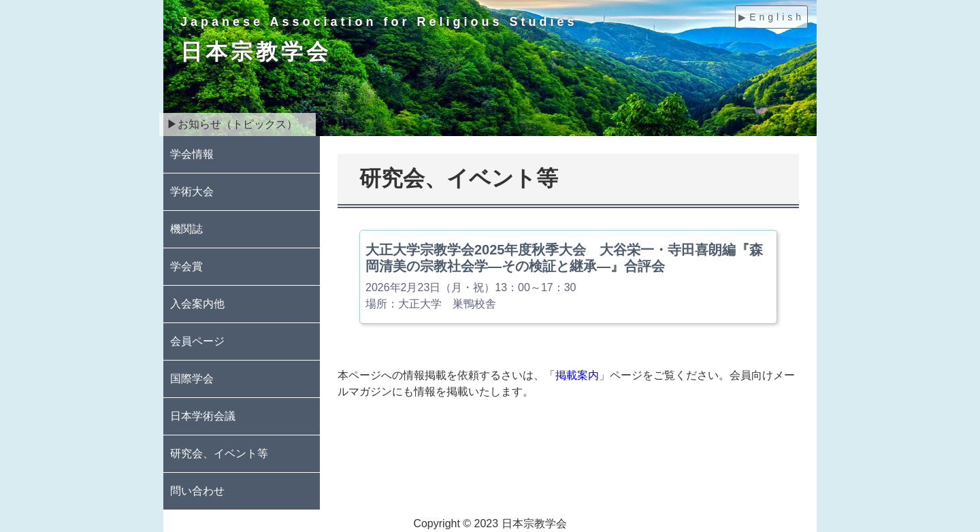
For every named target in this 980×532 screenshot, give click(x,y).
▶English (771, 17)
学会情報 (192, 154)
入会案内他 (197, 304)
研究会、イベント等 (219, 453)
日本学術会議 (203, 416)
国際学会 (192, 379)
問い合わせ (197, 491)
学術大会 (192, 192)
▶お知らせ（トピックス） (232, 124)
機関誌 (186, 229)
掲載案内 (577, 375)
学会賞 (186, 266)
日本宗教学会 (256, 52)
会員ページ (197, 341)
